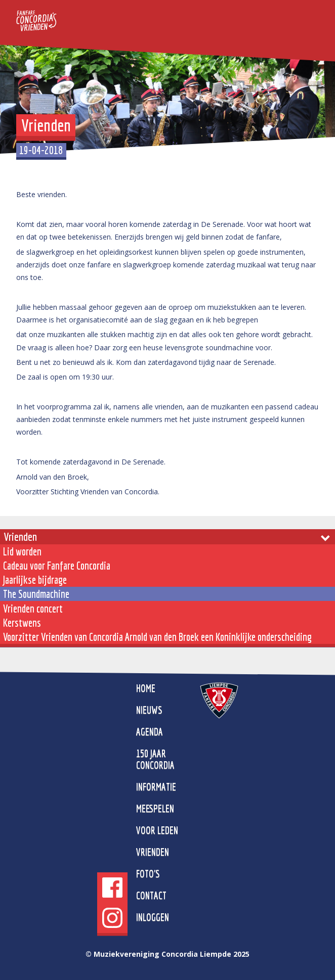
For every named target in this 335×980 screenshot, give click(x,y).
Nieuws (149, 710)
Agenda (150, 732)
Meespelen (155, 808)
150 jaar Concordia (155, 759)
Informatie (156, 787)
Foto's (148, 874)
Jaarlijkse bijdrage (35, 580)
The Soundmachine (36, 594)
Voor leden (157, 830)
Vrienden (20, 536)
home (146, 688)
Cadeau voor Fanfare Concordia (57, 566)
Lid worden (22, 551)
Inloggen (153, 917)
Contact (151, 895)
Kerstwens (22, 623)
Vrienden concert (33, 609)
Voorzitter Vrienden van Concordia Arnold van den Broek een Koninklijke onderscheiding (157, 637)
